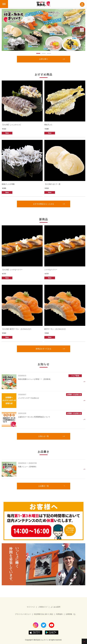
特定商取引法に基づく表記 (44, 614)
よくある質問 (55, 607)
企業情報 (69, 614)
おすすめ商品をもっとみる (44, 204)
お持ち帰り (43, 59)
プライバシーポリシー (23, 614)
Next (82, 30)
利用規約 (59, 614)
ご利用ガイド (43, 607)
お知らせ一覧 (44, 436)
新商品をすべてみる (43, 349)
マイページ (31, 607)
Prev (5, 30)
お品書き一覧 (44, 486)
